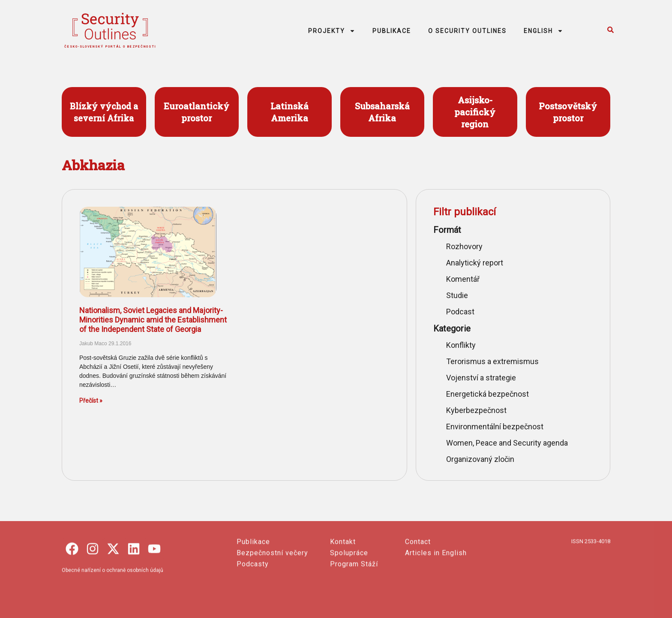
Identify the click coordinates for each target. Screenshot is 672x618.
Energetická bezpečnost (487, 394)
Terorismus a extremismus (492, 361)
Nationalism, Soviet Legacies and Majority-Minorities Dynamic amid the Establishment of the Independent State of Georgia (153, 320)
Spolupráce (349, 600)
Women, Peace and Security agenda (507, 443)
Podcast (460, 312)
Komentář (463, 279)
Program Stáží (354, 611)
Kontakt (343, 589)
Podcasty (253, 611)
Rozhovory (464, 246)
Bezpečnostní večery (272, 600)
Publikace (253, 589)
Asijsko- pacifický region (475, 112)
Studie (457, 295)
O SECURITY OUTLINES (467, 31)
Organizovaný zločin (480, 459)
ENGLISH (543, 31)
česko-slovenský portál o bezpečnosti (110, 47)
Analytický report (475, 263)
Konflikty (461, 345)
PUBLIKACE (392, 31)
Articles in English (436, 600)
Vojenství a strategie (481, 378)
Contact (418, 589)
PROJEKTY (332, 31)
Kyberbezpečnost (476, 410)
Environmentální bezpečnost (495, 427)
